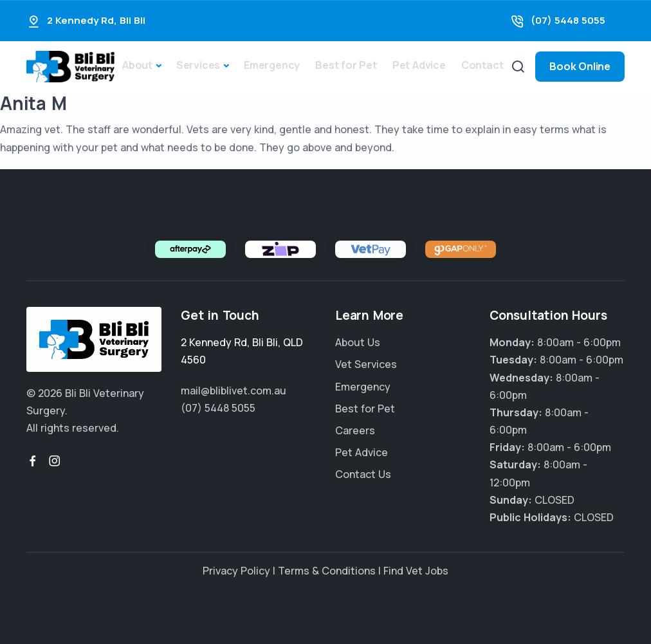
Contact (482, 65)
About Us (358, 342)
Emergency (272, 65)
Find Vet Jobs (416, 571)
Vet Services (366, 364)
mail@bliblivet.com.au (234, 391)
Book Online (580, 66)
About (137, 65)
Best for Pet (346, 65)
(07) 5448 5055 (568, 20)
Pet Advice (419, 65)
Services (198, 65)
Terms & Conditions (327, 571)
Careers (355, 430)
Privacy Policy (236, 571)
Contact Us (363, 474)
